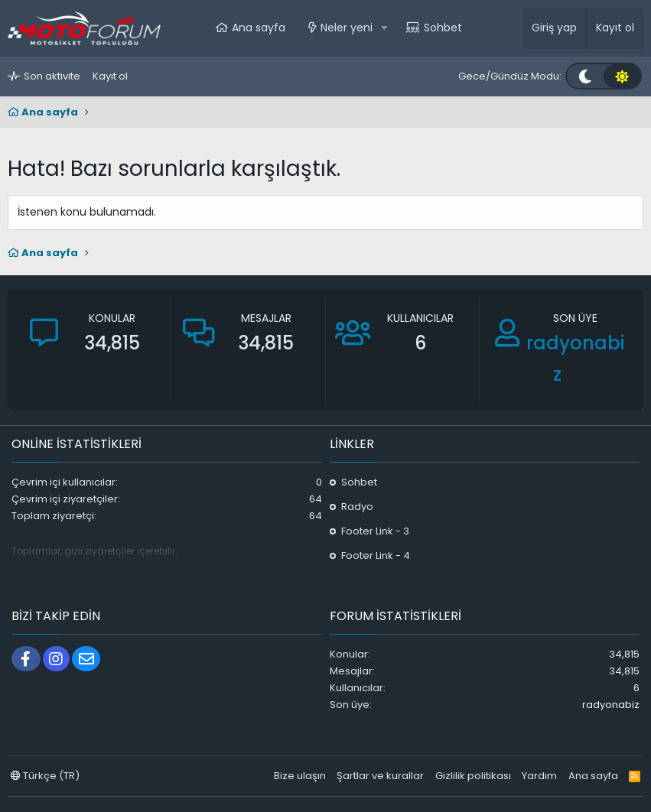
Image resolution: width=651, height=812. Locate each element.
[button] (384, 28)
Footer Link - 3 (375, 531)
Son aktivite (52, 76)
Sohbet (443, 28)
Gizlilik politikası (473, 776)
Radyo (357, 507)
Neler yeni (347, 28)
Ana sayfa (259, 28)
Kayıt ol (110, 76)
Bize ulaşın (300, 776)
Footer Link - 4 (376, 555)
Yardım (539, 776)
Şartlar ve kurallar (380, 776)
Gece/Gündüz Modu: (510, 76)
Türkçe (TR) (45, 776)
